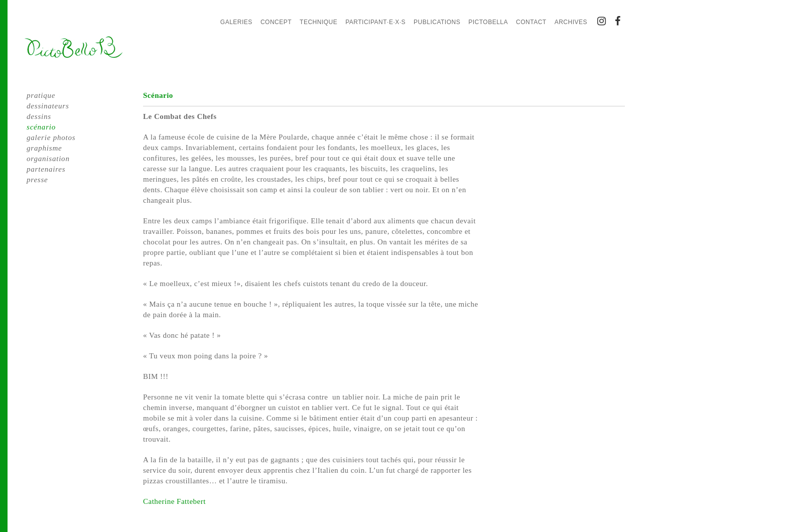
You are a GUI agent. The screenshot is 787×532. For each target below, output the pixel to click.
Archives (571, 22)
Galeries (236, 22)
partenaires (46, 169)
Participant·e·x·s (375, 22)
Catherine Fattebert (174, 501)
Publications (437, 22)
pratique (41, 95)
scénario (41, 127)
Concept (276, 22)
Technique (318, 22)
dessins (39, 116)
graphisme (44, 148)
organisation (48, 159)
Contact (531, 22)
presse (37, 180)
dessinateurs (48, 106)
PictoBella (488, 22)
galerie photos (51, 138)
